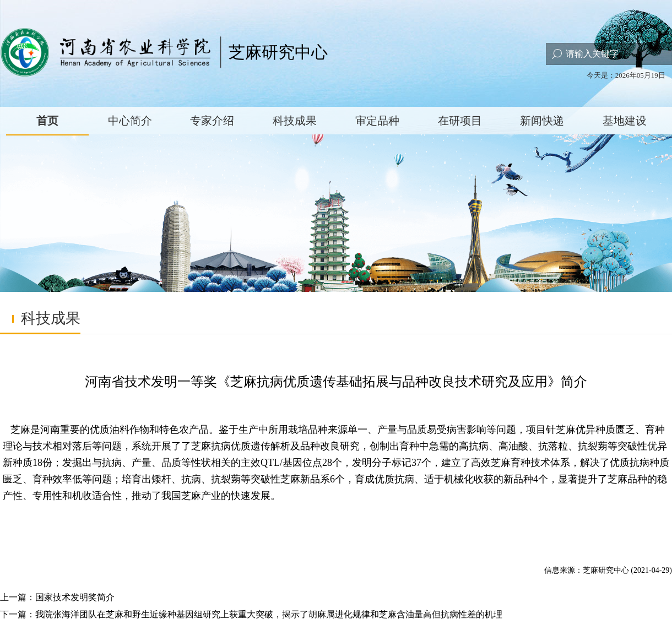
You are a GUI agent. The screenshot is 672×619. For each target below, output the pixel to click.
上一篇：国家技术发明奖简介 (57, 597)
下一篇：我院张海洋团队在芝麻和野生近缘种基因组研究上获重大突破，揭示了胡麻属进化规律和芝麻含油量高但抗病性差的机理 (251, 614)
